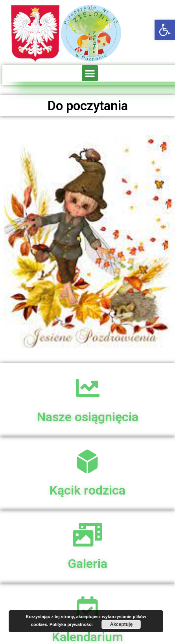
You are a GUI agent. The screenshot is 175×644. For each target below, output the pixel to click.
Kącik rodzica (87, 490)
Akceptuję (121, 624)
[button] (165, 30)
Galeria (87, 564)
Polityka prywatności (71, 624)
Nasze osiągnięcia (88, 417)
